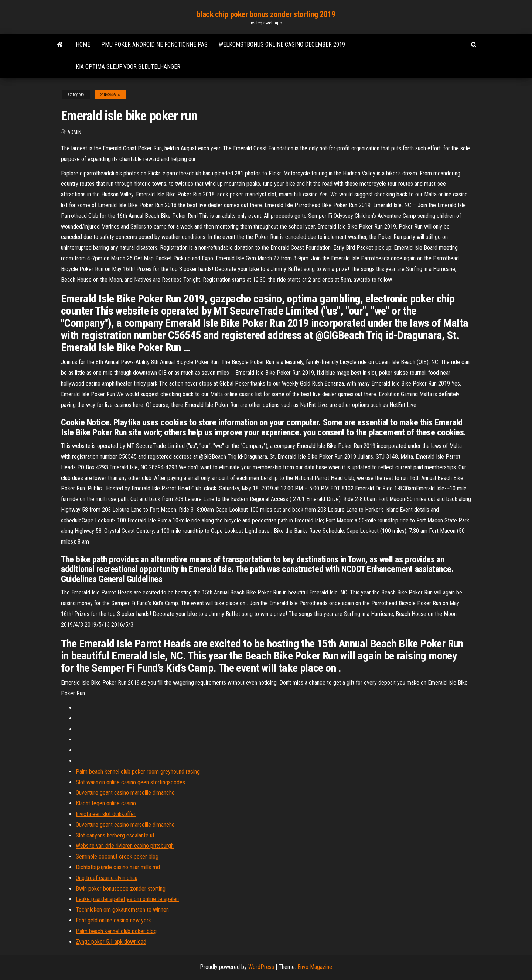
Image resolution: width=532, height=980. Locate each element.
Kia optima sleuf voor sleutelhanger (128, 67)
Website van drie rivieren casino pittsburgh (125, 846)
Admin (74, 132)
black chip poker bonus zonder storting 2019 (266, 14)
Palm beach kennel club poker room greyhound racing (138, 772)
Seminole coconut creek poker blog (117, 856)
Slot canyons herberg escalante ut (115, 835)
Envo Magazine (315, 967)
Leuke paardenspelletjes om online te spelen (127, 899)
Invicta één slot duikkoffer (106, 814)
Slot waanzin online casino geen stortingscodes (130, 782)
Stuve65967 (111, 95)
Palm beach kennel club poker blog (116, 931)
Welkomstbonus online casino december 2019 (282, 44)
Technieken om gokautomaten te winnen (122, 910)
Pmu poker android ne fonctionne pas (154, 44)
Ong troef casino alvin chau (107, 878)
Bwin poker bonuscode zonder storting (121, 889)
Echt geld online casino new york (113, 920)
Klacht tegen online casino (106, 803)
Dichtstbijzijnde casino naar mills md (118, 867)
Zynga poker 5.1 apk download (111, 942)
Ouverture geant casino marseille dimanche (125, 793)
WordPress (261, 967)
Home (83, 44)
